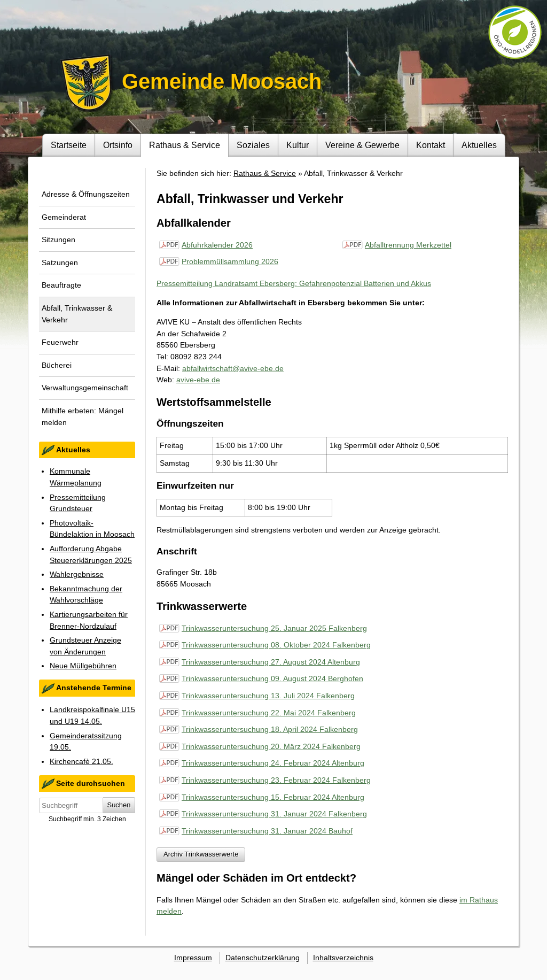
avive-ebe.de (198, 380)
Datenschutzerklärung (263, 958)
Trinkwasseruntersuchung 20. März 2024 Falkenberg (271, 746)
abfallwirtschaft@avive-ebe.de (233, 368)
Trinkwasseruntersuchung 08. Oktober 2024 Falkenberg (276, 645)
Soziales (253, 145)
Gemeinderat (64, 217)
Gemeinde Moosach (222, 81)
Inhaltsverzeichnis (343, 958)
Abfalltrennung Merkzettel (408, 245)
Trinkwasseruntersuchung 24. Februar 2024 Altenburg (273, 763)
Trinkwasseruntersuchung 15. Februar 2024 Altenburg (273, 797)
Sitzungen (58, 240)
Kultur (298, 145)
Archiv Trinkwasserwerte (201, 854)
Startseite (69, 145)
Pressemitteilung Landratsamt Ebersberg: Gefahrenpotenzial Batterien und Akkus (294, 283)
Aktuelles (479, 145)
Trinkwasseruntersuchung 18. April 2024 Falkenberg (270, 729)
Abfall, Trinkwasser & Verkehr (77, 314)
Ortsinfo (118, 145)
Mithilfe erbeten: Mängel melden (83, 416)
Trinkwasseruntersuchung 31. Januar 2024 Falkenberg (274, 814)
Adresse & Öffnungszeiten (86, 194)
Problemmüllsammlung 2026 (230, 261)
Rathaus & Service (185, 145)
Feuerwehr (60, 342)
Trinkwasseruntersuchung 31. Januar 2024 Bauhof (267, 831)
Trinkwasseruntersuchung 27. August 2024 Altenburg (271, 662)
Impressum (193, 958)
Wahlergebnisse (77, 574)
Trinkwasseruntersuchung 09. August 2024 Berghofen (272, 678)
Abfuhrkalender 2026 (217, 245)
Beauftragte (61, 285)
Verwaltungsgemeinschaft (85, 388)
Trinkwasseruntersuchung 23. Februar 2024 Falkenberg (276, 780)
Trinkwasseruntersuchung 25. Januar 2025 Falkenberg (274, 628)
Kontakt (431, 145)
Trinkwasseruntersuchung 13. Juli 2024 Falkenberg (268, 696)
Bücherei (57, 365)
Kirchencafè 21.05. (81, 761)
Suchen (119, 805)
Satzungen (60, 263)
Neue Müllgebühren (83, 666)
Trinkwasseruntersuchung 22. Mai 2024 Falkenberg (269, 713)
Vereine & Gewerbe (362, 145)
